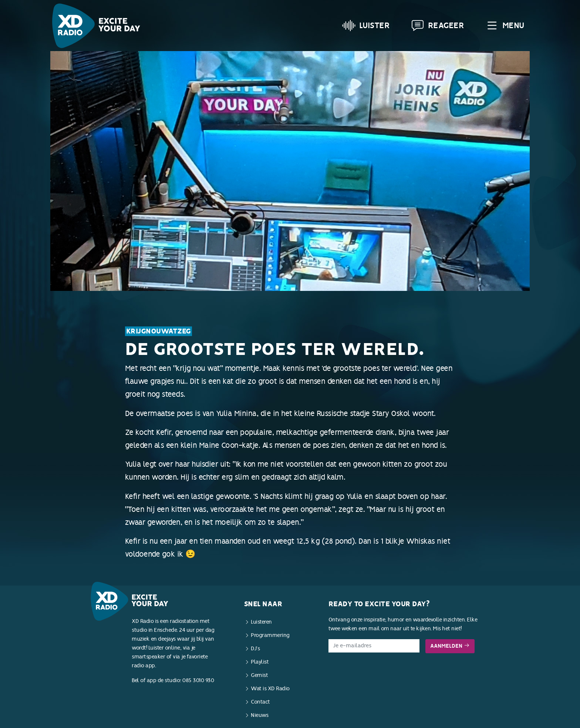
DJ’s (255, 649)
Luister (366, 26)
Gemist (259, 675)
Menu (505, 26)
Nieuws (259, 715)
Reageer (438, 26)
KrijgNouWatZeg (159, 331)
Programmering (270, 635)
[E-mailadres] (374, 646)
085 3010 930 (198, 680)
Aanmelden (450, 646)
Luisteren (261, 622)
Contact (260, 702)
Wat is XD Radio (270, 689)
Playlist (260, 662)
